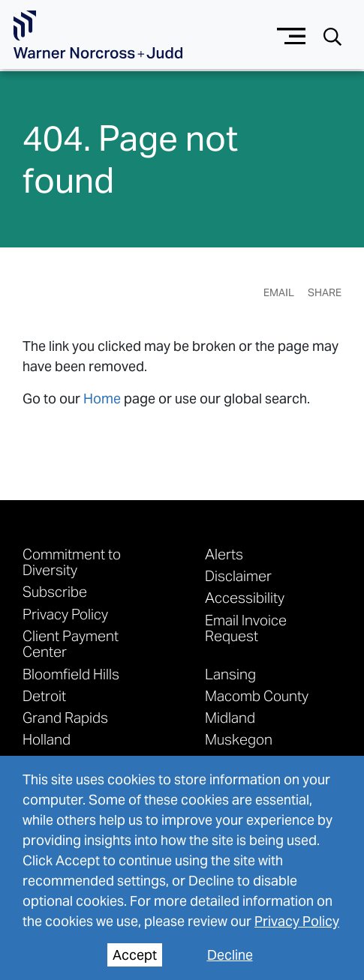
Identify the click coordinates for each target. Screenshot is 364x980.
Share (325, 292)
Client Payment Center (71, 644)
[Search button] (332, 36)
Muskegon (239, 739)
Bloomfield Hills (71, 674)
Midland (230, 717)
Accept (135, 955)
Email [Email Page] (279, 292)
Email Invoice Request (246, 628)
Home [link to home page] (102, 399)
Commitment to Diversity (72, 562)
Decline (230, 955)
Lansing (230, 674)
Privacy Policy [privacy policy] (297, 921)
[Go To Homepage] (98, 35)
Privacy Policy (65, 614)
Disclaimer (238, 575)
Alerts (224, 554)
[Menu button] (292, 34)
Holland (47, 739)
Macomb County (257, 695)
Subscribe (55, 591)
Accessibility (245, 597)
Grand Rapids (65, 717)
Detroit (44, 695)
